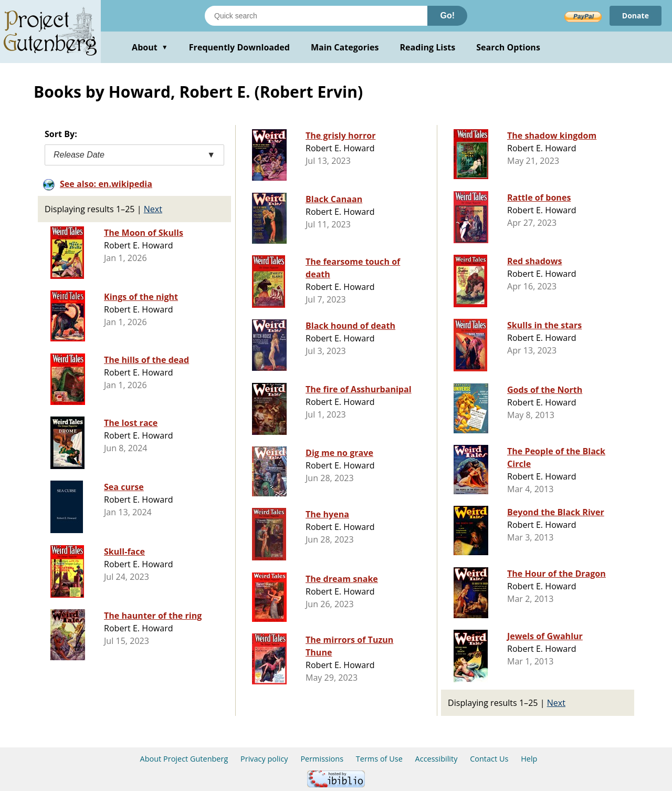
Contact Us (489, 759)
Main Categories (345, 47)
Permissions (322, 759)
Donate (636, 15)
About (150, 47)
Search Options (508, 47)
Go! (447, 15)
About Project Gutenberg (184, 759)
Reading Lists (428, 47)
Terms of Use (379, 759)
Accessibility (437, 759)
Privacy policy (264, 759)
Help (529, 759)
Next (153, 209)
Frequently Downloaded (239, 47)
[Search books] (316, 16)
